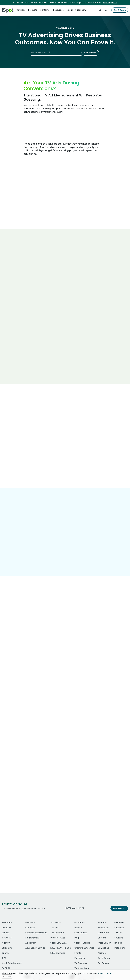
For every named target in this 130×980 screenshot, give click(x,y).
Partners (102, 953)
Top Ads (54, 928)
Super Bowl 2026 (59, 943)
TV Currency (81, 963)
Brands (6, 933)
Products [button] (33, 10)
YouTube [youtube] (119, 938)
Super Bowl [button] (81, 10)
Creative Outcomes (84, 948)
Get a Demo (104, 958)
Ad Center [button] (45, 10)
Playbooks (80, 958)
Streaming (7, 948)
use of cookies (105, 973)
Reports (78, 928)
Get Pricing (103, 963)
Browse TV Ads (58, 938)
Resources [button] (58, 10)
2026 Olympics (58, 953)
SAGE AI (6, 968)
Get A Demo (120, 10)
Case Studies (81, 933)
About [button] (70, 10)
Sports (5, 953)
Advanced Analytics (35, 948)
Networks (7, 938)
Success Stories (82, 943)
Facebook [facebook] (119, 928)
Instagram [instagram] (120, 948)
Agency (6, 943)
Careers (102, 938)
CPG (4, 958)
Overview (7, 928)
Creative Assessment (36, 933)
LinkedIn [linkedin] (118, 943)
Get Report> (110, 3)
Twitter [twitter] (118, 933)
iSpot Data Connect (12, 963)
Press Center (104, 943)
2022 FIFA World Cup (61, 948)
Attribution (31, 943)
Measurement (32, 938)
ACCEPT (7, 976)
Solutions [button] (21, 10)
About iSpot (103, 928)
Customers (103, 933)
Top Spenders (57, 933)
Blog (77, 938)
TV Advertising (82, 968)
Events (78, 953)
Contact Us (103, 948)
